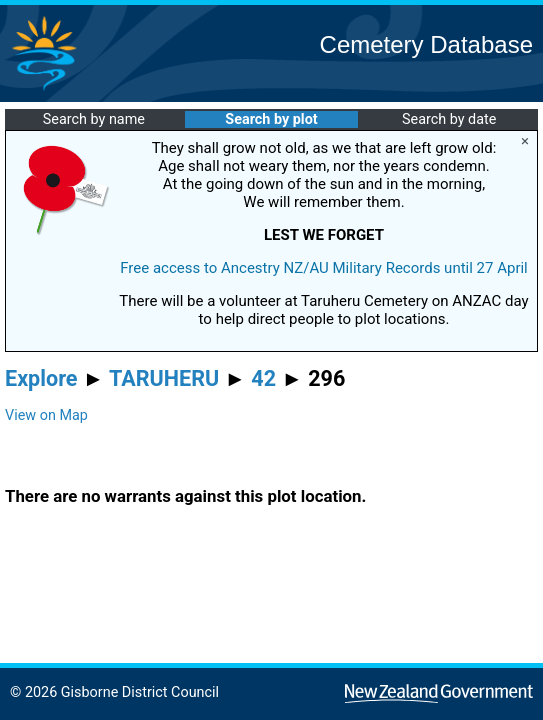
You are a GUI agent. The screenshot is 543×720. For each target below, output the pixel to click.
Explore (41, 378)
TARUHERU (164, 378)
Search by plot (271, 119)
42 (263, 378)
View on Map (46, 415)
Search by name (94, 119)
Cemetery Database (426, 44)
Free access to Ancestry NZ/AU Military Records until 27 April (324, 268)
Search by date (449, 119)
